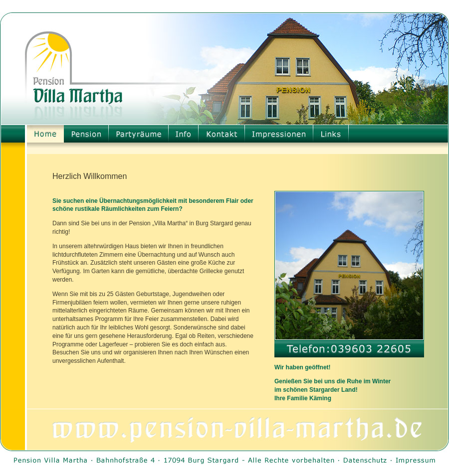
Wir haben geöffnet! (303, 367)
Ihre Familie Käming (303, 398)
